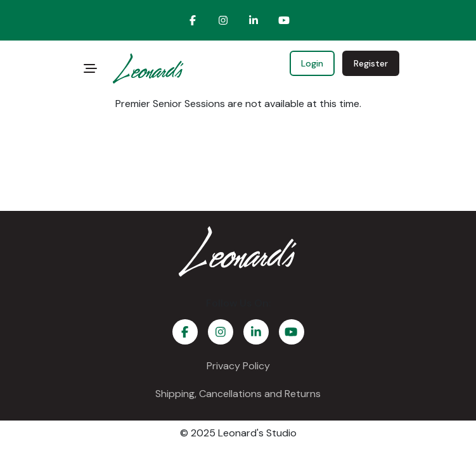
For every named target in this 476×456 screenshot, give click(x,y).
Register (371, 63)
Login (312, 63)
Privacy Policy (238, 366)
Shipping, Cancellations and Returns (238, 394)
